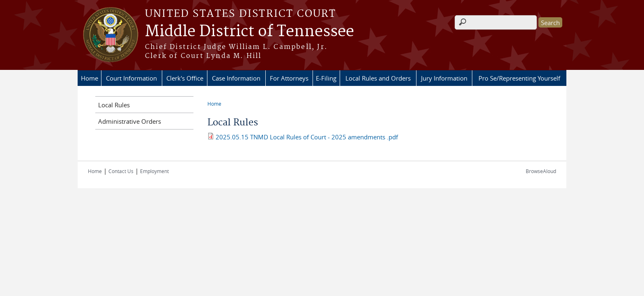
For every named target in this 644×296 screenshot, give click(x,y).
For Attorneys (289, 78)
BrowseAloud (541, 171)
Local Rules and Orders (378, 78)
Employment (154, 171)
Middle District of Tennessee (250, 32)
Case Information (236, 78)
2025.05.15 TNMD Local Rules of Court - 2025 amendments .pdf (307, 137)
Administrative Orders (130, 121)
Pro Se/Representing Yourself (519, 78)
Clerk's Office (185, 78)
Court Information (131, 78)
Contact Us (121, 171)
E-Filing (326, 78)
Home (90, 78)
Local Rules (114, 105)
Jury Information (444, 78)
